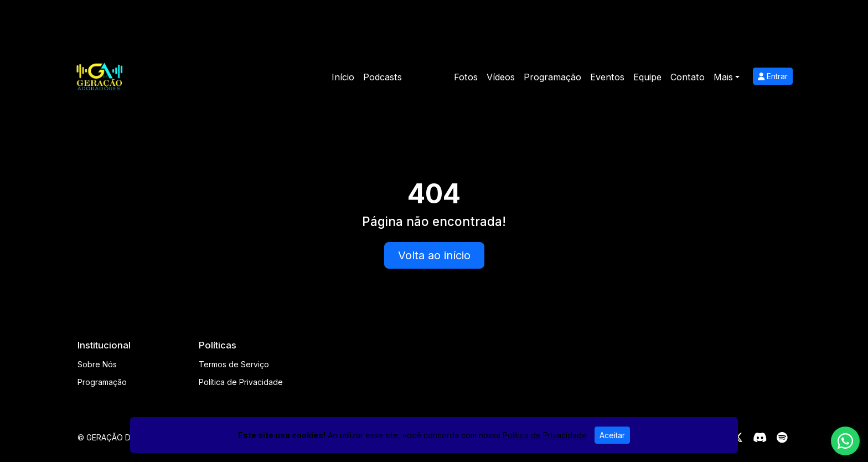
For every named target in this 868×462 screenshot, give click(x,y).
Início (343, 77)
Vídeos (501, 77)
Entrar (773, 76)
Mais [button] (723, 77)
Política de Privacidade (241, 382)
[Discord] (760, 438)
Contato (688, 77)
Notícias (428, 77)
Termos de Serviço (234, 364)
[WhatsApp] (845, 441)
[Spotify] (782, 438)
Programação (552, 77)
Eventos (607, 77)
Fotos (466, 77)
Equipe (647, 77)
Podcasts (383, 77)
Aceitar (612, 435)
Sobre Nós (97, 364)
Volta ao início (434, 255)
